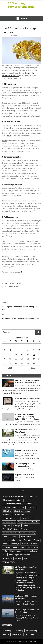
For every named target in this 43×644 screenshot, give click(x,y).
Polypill (4, 141)
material (34, 544)
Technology (17, 393)
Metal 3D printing (24, 409)
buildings (16, 526)
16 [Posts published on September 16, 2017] (34, 355)
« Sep (10, 368)
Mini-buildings (34, 547)
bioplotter (7, 526)
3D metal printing (27, 404)
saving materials (7, 393)
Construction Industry (27, 533)
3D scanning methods (11, 518)
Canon (25, 526)
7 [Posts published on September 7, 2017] (22, 350)
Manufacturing (13, 409)
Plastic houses (16, 551)
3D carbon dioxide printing (13, 500)
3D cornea (28, 504)
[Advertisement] (22, 13)
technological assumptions (19, 555)
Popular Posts (29, 442)
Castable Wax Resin (10, 529)
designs (15, 536)
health (32, 456)
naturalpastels (17, 272)
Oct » (33, 368)
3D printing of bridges (22, 511)
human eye (15, 544)
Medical (20, 284)
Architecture (23, 522)
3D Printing (10, 284)
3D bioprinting (10, 84)
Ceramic (24, 529)
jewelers (25, 544)
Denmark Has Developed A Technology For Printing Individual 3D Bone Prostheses (27, 417)
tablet (9, 136)
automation (35, 522)
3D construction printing (32, 435)
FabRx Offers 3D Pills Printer (26, 451)
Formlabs (28, 540)
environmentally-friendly (25, 391)
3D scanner (7, 515)
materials (36, 391)
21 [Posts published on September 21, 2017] (22, 359)
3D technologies (9, 522)
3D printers (19, 388)
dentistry (6, 536)
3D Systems (25, 456)
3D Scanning (21, 424)
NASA (5, 551)
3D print (38, 386)
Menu (22, 18)
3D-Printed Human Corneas (13, 496)
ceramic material (9, 533)
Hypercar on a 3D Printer (25, 475)
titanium (18, 558)
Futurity (4, 251)
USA (25, 558)
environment (12, 391)
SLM (5, 555)
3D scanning (19, 515)
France (37, 540)
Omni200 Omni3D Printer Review (28, 399)
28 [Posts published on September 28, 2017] (22, 363)
